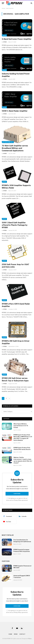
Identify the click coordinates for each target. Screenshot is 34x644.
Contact (22, 634)
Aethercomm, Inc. (8, 142)
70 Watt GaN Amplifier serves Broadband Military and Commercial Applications (15, 148)
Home (3, 8)
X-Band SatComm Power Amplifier (17, 39)
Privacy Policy (18, 500)
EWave (4, 35)
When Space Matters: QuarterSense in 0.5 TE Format (21, 426)
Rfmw (16, 634)
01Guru (30, 639)
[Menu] (3, 3)
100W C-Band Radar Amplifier (15, 111)
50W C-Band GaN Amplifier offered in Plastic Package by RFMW (15, 225)
